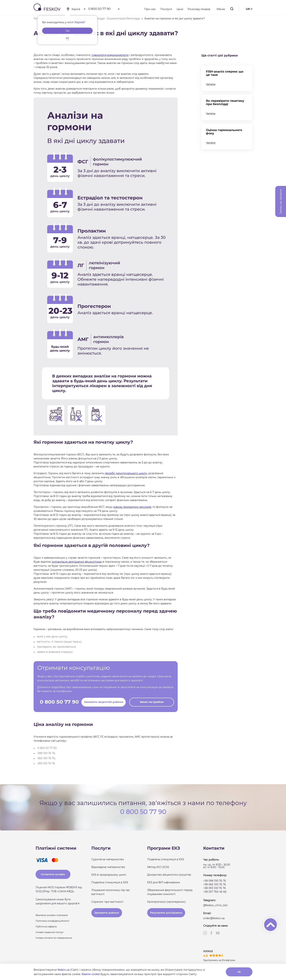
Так (67, 31)
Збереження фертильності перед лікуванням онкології (170, 892)
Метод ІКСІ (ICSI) (158, 867)
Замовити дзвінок (107, 913)
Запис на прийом (152, 702)
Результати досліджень (166, 913)
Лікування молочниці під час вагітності (111, 892)
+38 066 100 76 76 (215, 884)
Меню (220, 9)
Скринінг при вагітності (107, 902)
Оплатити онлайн (53, 874)
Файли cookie (91, 974)
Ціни (180, 9)
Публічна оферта (46, 926)
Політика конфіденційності (52, 921)
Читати (211, 84)
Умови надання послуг (50, 932)
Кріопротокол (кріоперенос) (166, 902)
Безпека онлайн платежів (52, 915)
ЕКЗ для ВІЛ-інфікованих (164, 882)
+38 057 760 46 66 (215, 892)
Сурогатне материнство (108, 859)
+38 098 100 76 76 (215, 881)
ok (239, 972)
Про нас (150, 9)
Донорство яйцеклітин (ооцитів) (169, 875)
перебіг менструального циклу (126, 473)
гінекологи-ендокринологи (110, 55)
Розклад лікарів (199, 9)
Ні (67, 38)
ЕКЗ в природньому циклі (109, 875)
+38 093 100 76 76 (214, 888)
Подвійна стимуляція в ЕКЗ (110, 882)
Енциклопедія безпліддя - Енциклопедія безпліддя (106, 18)
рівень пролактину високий (132, 507)
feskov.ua (64, 970)
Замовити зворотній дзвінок (104, 702)
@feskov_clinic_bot (215, 905)
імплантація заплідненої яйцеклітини (77, 562)
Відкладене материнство (108, 867)
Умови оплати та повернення (54, 938)
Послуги (166, 9)
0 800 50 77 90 (99, 9)
